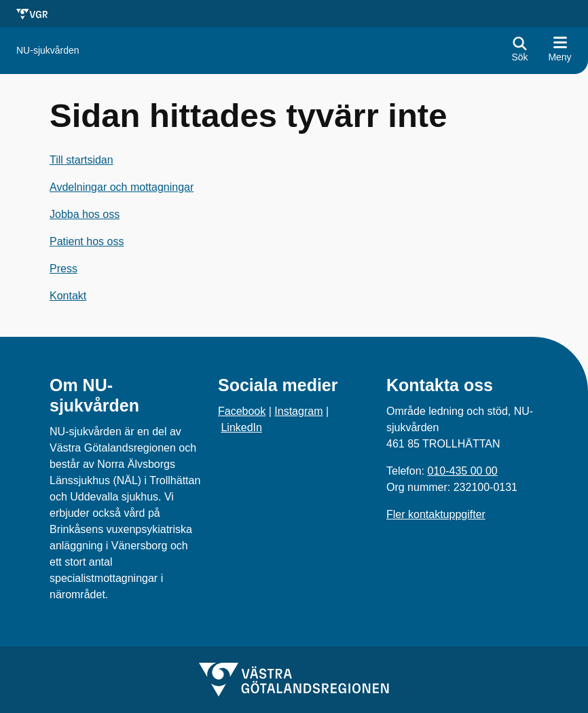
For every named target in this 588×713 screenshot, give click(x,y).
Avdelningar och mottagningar (122, 187)
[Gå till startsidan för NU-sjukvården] (48, 51)
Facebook (242, 411)
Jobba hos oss (85, 214)
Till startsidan (81, 160)
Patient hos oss (87, 241)
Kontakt (68, 296)
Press (63, 269)
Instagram (298, 411)
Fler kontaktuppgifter (436, 514)
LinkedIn (241, 427)
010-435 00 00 (462, 471)
